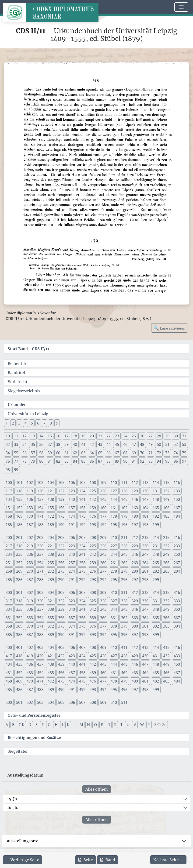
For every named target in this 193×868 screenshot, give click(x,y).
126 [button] (103, 491)
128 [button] (124, 491)
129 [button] (135, 491)
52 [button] (176, 444)
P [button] (102, 725)
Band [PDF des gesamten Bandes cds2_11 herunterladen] (107, 860)
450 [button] (177, 664)
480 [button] (135, 681)
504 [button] (51, 702)
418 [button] (19, 656)
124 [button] (82, 491)
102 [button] (30, 483)
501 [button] (19, 702)
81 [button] (50, 461)
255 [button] (51, 563)
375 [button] (82, 626)
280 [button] (135, 571)
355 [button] (51, 618)
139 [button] (61, 499)
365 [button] (156, 618)
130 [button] (145, 491)
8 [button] (51, 423)
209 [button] (103, 538)
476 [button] (93, 681)
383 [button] (166, 626)
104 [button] (51, 483)
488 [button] (40, 690)
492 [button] (82, 690)
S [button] (115, 725)
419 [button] (30, 656)
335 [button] (19, 609)
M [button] (81, 725)
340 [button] (72, 609)
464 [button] (145, 673)
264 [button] (145, 563)
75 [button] (184, 453)
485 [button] (9, 690)
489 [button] (51, 690)
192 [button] (82, 525)
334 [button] (9, 609)
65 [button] (100, 453)
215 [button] (166, 538)
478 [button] (114, 681)
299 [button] (156, 580)
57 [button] (33, 453)
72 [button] (159, 453)
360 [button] (103, 618)
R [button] (109, 725)
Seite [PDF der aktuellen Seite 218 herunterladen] (85, 860)
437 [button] (40, 664)
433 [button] (177, 656)
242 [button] (93, 554)
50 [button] (159, 444)
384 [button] (177, 626)
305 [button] (61, 592)
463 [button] (135, 673)
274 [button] (72, 571)
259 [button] (93, 563)
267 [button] (177, 563)
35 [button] (33, 444)
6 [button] (38, 423)
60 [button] (58, 453)
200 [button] (9, 538)
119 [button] (30, 491)
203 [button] (40, 538)
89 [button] (117, 461)
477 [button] (103, 681)
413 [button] (145, 647)
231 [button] (156, 546)
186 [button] (19, 525)
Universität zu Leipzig (28, 414)
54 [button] (8, 453)
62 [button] (75, 453)
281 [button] (145, 571)
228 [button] (124, 546)
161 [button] (114, 508)
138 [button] (51, 499)
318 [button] (19, 601)
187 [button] (30, 525)
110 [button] (114, 483)
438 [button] (51, 664)
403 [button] (40, 647)
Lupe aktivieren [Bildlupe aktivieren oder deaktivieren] (169, 328)
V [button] (135, 725)
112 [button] (135, 483)
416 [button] (177, 647)
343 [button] (103, 609)
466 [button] (166, 673)
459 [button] (93, 673)
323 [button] (72, 601)
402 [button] (30, 647)
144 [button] (114, 499)
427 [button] (114, 656)
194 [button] (103, 525)
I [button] (62, 725)
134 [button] (9, 499)
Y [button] (149, 725)
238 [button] (51, 554)
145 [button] (124, 499)
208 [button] (93, 538)
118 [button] (19, 491)
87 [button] (100, 461)
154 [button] (40, 508)
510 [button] (114, 702)
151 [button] (9, 508)
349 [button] (166, 609)
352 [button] (19, 618)
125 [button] (93, 491)
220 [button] (40, 546)
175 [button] (82, 516)
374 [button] (72, 626)
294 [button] (103, 580)
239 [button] (61, 554)
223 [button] (72, 546)
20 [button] (92, 436)
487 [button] (30, 690)
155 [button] (51, 508)
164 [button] (145, 508)
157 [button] (72, 508)
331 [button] (156, 601)
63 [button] (83, 453)
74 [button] (176, 453)
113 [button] (145, 483)
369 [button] (19, 626)
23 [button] (117, 436)
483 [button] (166, 681)
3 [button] (19, 423)
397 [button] (135, 635)
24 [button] (125, 436)
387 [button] (30, 635)
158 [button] (82, 508)
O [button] (95, 725)
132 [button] (166, 491)
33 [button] (16, 444)
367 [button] (177, 618)
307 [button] (82, 592)
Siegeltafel (18, 751)
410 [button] (114, 647)
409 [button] (103, 647)
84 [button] (75, 461)
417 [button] (9, 656)
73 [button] (167, 453)
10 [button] (8, 436)
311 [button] (124, 592)
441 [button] (82, 664)
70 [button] (142, 453)
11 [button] (16, 436)
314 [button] (156, 592)
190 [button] (61, 525)
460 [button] (103, 673)
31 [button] (184, 436)
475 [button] (82, 681)
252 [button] (19, 563)
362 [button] (124, 618)
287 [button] (30, 580)
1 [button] (7, 423)
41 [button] (83, 444)
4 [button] (26, 423)
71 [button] (151, 453)
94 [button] (159, 461)
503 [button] (40, 702)
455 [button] (51, 673)
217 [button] (9, 546)
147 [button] (145, 499)
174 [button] (72, 516)
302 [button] (30, 592)
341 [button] (82, 609)
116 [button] (177, 483)
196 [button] (124, 525)
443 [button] (103, 664)
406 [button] (72, 647)
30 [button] (176, 436)
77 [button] (16, 461)
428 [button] (124, 656)
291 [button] (72, 580)
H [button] (56, 725)
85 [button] (83, 461)
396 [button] (124, 635)
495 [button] (114, 690)
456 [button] (61, 673)
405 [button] (61, 647)
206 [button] (72, 538)
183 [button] (166, 516)
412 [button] (135, 647)
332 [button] (166, 601)
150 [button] (177, 499)
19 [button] (83, 436)
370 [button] (30, 626)
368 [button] (9, 626)
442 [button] (93, 664)
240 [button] (72, 554)
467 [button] (177, 673)
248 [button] (156, 554)
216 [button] (177, 538)
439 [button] (61, 664)
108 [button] (93, 483)
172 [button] (51, 516)
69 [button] (134, 453)
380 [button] (135, 626)
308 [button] (93, 592)
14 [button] (41, 436)
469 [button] (19, 681)
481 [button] (145, 681)
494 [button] (103, 690)
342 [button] (93, 609)
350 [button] (177, 609)
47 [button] (134, 444)
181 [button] (145, 516)
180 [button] (135, 516)
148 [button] (156, 499)
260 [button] (103, 563)
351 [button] (9, 618)
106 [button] (72, 483)
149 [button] (166, 499)
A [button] (7, 725)
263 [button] (135, 563)
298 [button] (145, 580)
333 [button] (177, 601)
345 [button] (124, 609)
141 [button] (82, 499)
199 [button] (156, 525)
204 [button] (51, 538)
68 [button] (125, 453)
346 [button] (135, 609)
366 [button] (166, 618)
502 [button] (30, 702)
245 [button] (124, 554)
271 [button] (40, 571)
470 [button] (30, 681)
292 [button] (82, 580)
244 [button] (114, 554)
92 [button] (142, 461)
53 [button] (184, 444)
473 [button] (61, 681)
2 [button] (13, 423)
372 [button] (51, 626)
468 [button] (9, 681)
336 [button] (30, 609)
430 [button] (145, 656)
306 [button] (72, 592)
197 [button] (135, 525)
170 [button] (30, 516)
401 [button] (19, 647)
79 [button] (33, 461)
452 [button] (19, 673)
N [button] (88, 725)
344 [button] (114, 609)
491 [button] (72, 690)
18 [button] (75, 436)
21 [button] (100, 436)
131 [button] (156, 491)
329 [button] (135, 601)
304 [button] (51, 592)
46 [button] (125, 444)
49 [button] (151, 444)
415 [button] (166, 647)
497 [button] (135, 690)
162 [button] (124, 508)
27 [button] (151, 436)
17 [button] (67, 436)
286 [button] (19, 580)
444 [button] (114, 664)
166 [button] (166, 508)
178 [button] (114, 516)
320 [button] (40, 601)
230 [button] (145, 546)
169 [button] (19, 516)
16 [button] (58, 436)
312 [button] (135, 592)
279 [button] (124, 571)
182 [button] (156, 516)
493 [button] (93, 690)
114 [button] (156, 483)
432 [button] (166, 656)
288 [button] (40, 580)
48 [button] (142, 444)
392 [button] (82, 635)
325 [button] (93, 601)
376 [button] (93, 626)
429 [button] (135, 656)
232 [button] (166, 546)
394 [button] (103, 635)
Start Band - (28, 349)
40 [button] (75, 444)
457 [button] (72, 673)
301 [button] (19, 592)
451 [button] (9, 673)
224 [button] (82, 546)
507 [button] (82, 702)
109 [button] (103, 483)
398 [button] (145, 635)
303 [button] (40, 592)
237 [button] (40, 554)
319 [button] (30, 601)
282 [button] (156, 571)
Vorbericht (18, 382)
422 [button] (61, 656)
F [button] (43, 725)
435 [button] (19, 664)
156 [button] (61, 508)
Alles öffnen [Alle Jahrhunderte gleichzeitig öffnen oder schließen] (97, 789)
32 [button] (8, 444)
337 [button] (40, 609)
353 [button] (30, 618)
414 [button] (156, 647)
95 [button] (167, 461)
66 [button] (109, 453)
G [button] (49, 725)
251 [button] (9, 563)
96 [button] (176, 461)
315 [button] (166, 592)
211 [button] (124, 538)
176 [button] (93, 516)
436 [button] (30, 664)
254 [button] (40, 563)
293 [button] (93, 580)
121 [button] (51, 491)
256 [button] (61, 563)
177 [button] (103, 516)
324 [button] (82, 601)
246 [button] (135, 554)
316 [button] (177, 592)
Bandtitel (16, 373)
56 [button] (25, 453)
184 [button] (177, 516)
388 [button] (40, 635)
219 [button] (30, 546)
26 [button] (142, 436)
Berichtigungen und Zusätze (34, 737)
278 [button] (114, 571)
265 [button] (156, 563)
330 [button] (145, 601)
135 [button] (19, 499)
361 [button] (114, 618)
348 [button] (156, 609)
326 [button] (103, 601)
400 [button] (9, 647)
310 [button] (114, 592)
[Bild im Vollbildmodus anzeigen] (186, 56)
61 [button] (67, 453)
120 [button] (40, 491)
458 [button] (82, 673)
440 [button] (72, 664)
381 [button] (145, 626)
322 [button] (61, 601)
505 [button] (61, 702)
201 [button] (19, 538)
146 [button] (135, 499)
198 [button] (145, 525)
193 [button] (93, 525)
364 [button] (145, 618)
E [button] (37, 725)
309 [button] (103, 592)
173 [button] (61, 516)
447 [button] (145, 664)
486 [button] (19, 690)
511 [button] (124, 702)
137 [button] (40, 499)
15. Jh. (13, 799)
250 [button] (177, 554)
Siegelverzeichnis (24, 391)
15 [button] (50, 436)
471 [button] (40, 681)
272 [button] (51, 571)
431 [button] (156, 656)
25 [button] (134, 436)
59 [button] (50, 453)
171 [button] (40, 516)
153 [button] (30, 508)
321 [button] (51, 601)
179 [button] (124, 516)
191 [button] (72, 525)
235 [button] (19, 554)
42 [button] (92, 444)
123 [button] (72, 491)
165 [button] (156, 508)
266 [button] (166, 563)
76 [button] (8, 461)
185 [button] (9, 525)
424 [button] (82, 656)
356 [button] (61, 618)
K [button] (68, 725)
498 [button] (145, 690)
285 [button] (9, 580)
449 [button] (166, 664)
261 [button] (114, 563)
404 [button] (51, 647)
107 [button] (82, 483)
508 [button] (93, 702)
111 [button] (124, 483)
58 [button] (41, 453)
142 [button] (93, 499)
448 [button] (156, 664)
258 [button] (82, 563)
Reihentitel (18, 363)
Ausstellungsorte (23, 841)
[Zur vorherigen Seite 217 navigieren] (23, 860)
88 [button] (109, 461)
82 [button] (58, 461)
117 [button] (9, 491)
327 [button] (114, 601)
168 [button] (9, 516)
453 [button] (30, 673)
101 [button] (19, 483)
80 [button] (41, 461)
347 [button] (145, 609)
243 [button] (103, 554)
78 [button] (25, 461)
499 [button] (156, 690)
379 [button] (124, 626)
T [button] (121, 725)
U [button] (128, 725)
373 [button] (61, 626)
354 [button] (40, 618)
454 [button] (40, 673)
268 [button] (9, 571)
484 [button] (177, 681)
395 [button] (114, 635)
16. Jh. (13, 807)
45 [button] (117, 444)
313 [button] (145, 592)
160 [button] (103, 508)
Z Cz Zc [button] (160, 725)
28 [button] (159, 436)
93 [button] (151, 461)
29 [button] (167, 436)
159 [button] (93, 508)
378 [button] (114, 626)
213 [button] (145, 538)
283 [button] (166, 571)
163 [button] (135, 508)
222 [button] (61, 546)
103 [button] (40, 483)
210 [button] (114, 538)
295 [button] (114, 580)
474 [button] (72, 681)
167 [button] (177, 508)
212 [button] (135, 538)
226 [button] (103, 546)
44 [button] (109, 444)
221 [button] (51, 546)
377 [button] (103, 626)
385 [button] (9, 635)
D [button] (30, 725)
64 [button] (92, 453)
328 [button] (124, 601)
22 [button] (109, 436)
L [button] (74, 725)
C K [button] (21, 725)
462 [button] (124, 673)
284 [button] (177, 571)
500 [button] (9, 702)
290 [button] (61, 580)
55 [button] (16, 453)
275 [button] (82, 571)
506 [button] (72, 702)
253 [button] (30, 563)
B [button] (13, 725)
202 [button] (30, 538)
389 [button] (51, 635)
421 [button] (51, 656)
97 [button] (184, 461)
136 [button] (30, 499)
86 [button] (92, 461)
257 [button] (72, 563)
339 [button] (61, 609)
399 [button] (156, 635)
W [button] (142, 725)
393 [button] (93, 635)
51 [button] (167, 444)
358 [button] (82, 618)
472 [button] (51, 681)
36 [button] (41, 444)
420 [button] (40, 656)
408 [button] (93, 647)
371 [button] (40, 626)
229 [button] (135, 546)
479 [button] (124, 681)
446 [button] (135, 664)
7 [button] (44, 423)
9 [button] (57, 423)
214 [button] (156, 538)
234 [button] (9, 554)
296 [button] (124, 580)
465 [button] (156, 673)
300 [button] (9, 592)
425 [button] (93, 656)
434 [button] (9, 664)
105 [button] (61, 483)
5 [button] (32, 423)
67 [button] (117, 453)
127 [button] (114, 491)
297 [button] (135, 580)
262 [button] (124, 563)
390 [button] (61, 635)
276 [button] (93, 571)
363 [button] (135, 618)
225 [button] (93, 546)
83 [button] (67, 461)
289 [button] (51, 580)
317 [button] (9, 601)
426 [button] (103, 656)
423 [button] (72, 656)
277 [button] (103, 571)
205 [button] (61, 538)
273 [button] (61, 571)
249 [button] (166, 554)
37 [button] (50, 444)
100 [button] (9, 483)
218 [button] (19, 546)
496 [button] (124, 690)
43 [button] (100, 444)
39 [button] (67, 444)
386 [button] (19, 635)
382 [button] (156, 626)
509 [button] (103, 702)
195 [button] (114, 525)
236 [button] (30, 554)
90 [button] (125, 461)
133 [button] (177, 491)
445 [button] (124, 664)
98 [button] (8, 470)
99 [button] (16, 470)
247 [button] (145, 554)
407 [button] (82, 647)
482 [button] (156, 681)
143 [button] (103, 499)
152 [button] (19, 508)
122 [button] (61, 491)
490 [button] (61, 690)
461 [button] (114, 673)
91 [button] (134, 461)
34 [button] (25, 444)
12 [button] (25, 436)
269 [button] (19, 571)
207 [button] (82, 538)
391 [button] (72, 635)
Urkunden (17, 405)
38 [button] (58, 444)
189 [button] (51, 525)
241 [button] (82, 554)
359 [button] (93, 618)
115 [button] (166, 483)
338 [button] (51, 609)
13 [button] (33, 436)
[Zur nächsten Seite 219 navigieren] (168, 860)
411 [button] (124, 647)
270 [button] (30, 571)
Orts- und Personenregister (34, 715)
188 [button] (40, 525)
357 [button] (72, 618)
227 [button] (114, 546)
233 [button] (177, 546)
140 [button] (72, 499)
